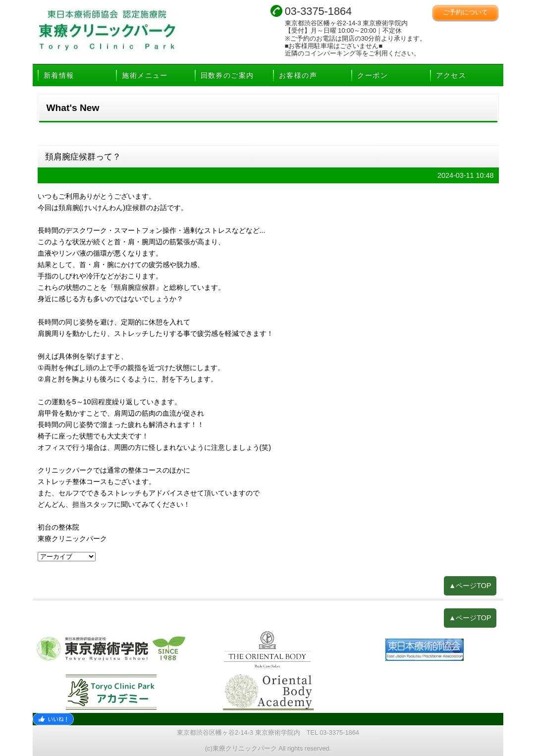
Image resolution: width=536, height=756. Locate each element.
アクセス (451, 75)
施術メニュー (145, 75)
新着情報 (59, 75)
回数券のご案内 (227, 75)
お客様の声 (298, 75)
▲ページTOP (470, 586)
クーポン (373, 75)
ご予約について (465, 12)
